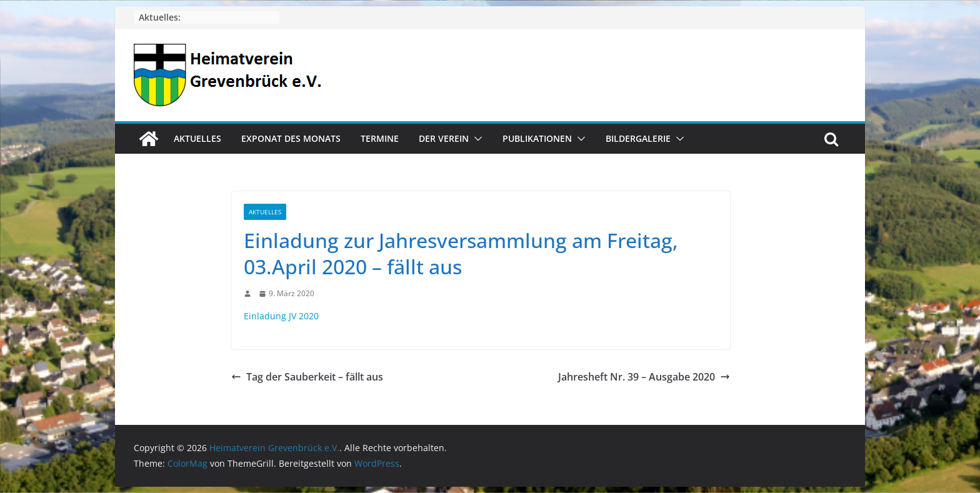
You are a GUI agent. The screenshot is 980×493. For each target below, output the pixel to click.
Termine (380, 138)
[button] (476, 139)
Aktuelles (197, 138)
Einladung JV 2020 (281, 316)
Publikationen (537, 138)
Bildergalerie (638, 138)
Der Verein (444, 138)
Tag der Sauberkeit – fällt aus (307, 377)
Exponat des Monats (291, 138)
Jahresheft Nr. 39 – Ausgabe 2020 (644, 377)
